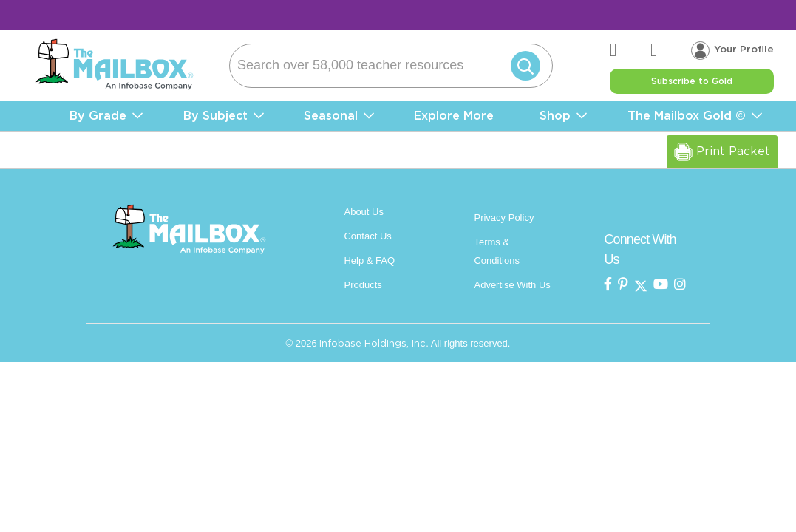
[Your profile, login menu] (733, 50)
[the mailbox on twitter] (641, 285)
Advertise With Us (512, 285)
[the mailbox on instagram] (680, 285)
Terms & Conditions (496, 251)
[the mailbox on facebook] (608, 285)
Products (363, 285)
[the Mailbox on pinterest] (623, 285)
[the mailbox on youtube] (661, 285)
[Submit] (523, 66)
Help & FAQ (369, 260)
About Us (363, 212)
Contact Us (367, 236)
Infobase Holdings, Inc (373, 343)
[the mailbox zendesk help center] (632, 51)
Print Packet (723, 152)
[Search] (391, 66)
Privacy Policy (504, 218)
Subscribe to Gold (692, 81)
